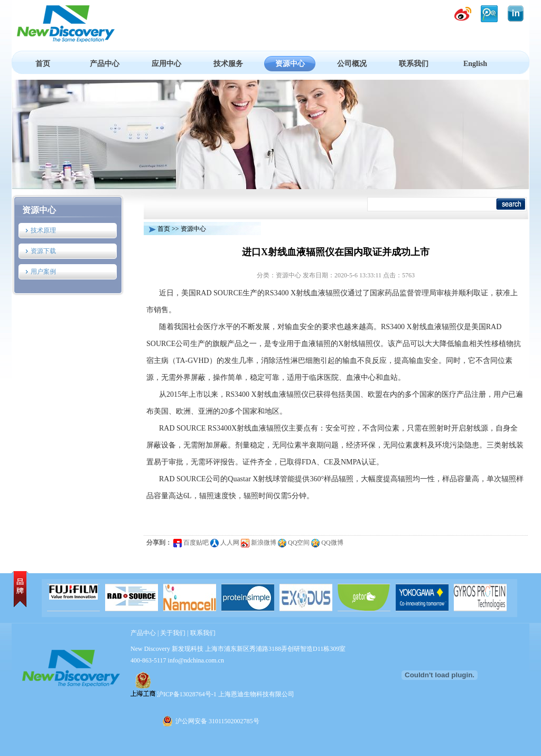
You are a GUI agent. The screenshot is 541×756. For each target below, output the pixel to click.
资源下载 (43, 251)
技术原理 (43, 230)
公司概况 (352, 64)
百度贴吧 (191, 543)
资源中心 (290, 64)
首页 (43, 64)
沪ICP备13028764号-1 (187, 694)
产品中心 (105, 64)
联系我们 (414, 64)
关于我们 (173, 633)
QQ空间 (294, 543)
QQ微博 (327, 543)
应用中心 (166, 64)
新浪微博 (259, 543)
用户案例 (43, 272)
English (475, 64)
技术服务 (228, 64)
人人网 (225, 543)
